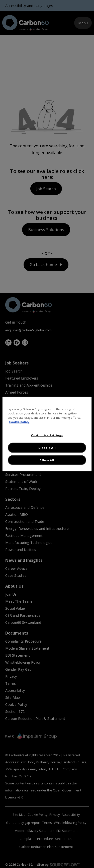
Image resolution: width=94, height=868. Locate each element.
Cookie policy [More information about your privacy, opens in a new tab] (19, 422)
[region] (47, 434)
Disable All (47, 448)
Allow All (47, 460)
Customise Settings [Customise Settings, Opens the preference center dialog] (47, 435)
